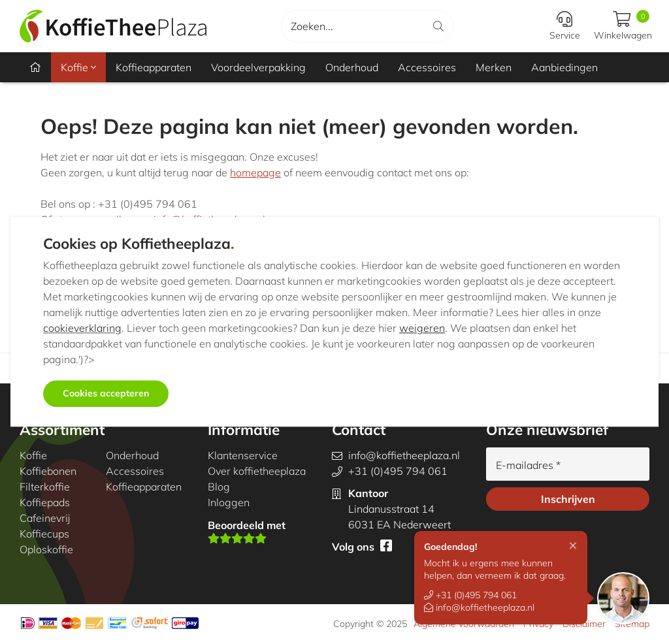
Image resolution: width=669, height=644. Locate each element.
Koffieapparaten (154, 67)
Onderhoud (352, 67)
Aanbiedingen (564, 67)
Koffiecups (44, 534)
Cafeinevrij (45, 518)
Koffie (78, 67)
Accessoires (427, 67)
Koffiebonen (48, 471)
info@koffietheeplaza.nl (479, 607)
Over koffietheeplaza (257, 471)
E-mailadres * (528, 465)
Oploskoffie (46, 549)
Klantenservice (243, 455)
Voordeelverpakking (258, 67)
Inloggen (229, 502)
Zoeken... (312, 26)
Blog (219, 487)
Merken (494, 67)
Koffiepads (45, 502)
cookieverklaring (82, 329)
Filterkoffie (45, 487)
